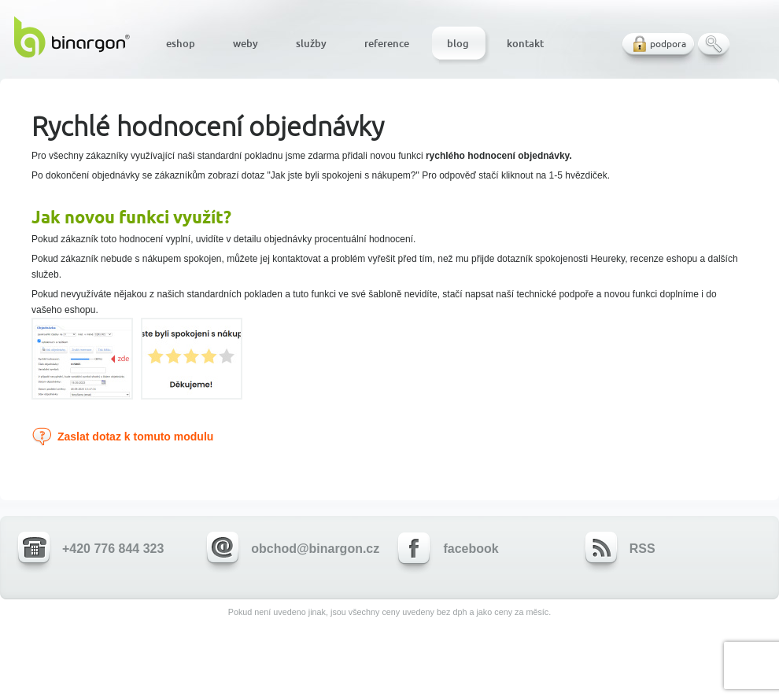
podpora (668, 44)
